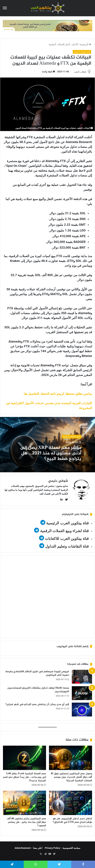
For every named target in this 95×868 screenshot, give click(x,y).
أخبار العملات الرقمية (59, 44)
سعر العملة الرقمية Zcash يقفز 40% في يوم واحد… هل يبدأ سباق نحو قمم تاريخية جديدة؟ (24, 777)
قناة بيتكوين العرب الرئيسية (67, 523)
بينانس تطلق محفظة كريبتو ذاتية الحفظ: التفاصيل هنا (58, 394)
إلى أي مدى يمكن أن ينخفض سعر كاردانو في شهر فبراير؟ (37, 704)
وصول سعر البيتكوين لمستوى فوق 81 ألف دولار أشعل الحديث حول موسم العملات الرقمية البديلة (72, 777)
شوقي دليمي (80, 72)
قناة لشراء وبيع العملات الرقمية (64, 531)
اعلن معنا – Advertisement (29, 848)
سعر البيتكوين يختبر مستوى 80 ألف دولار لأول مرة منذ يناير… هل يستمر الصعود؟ (26, 822)
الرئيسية (86, 44)
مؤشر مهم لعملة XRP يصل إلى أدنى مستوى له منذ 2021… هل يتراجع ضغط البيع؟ (51, 453)
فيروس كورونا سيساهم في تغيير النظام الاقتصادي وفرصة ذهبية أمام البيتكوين (37, 673)
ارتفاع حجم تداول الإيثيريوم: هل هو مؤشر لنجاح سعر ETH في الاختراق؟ (72, 820)
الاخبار (75, 44)
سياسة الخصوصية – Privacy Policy (63, 848)
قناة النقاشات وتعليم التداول (67, 546)
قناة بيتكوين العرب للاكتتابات (66, 539)
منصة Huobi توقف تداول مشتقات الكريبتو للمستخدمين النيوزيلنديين (38, 690)
